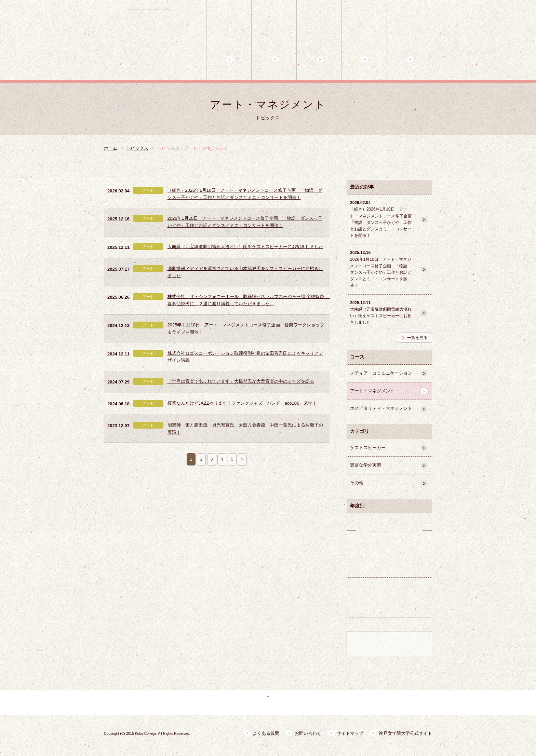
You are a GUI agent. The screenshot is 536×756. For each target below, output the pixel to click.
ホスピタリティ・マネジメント (381, 408)
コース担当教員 (364, 40)
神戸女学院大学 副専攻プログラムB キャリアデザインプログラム (150, 44)
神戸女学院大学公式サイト (405, 733)
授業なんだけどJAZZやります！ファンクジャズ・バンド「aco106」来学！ (242, 403)
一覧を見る (417, 338)
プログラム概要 (274, 40)
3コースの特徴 (319, 40)
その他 (357, 483)
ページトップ (268, 703)
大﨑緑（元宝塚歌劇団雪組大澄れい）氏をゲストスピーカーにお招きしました (245, 247)
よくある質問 (266, 733)
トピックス (137, 148)
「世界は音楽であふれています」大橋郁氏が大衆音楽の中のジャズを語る (241, 381)
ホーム (229, 40)
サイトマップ (350, 733)
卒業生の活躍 (389, 557)
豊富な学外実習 (366, 465)
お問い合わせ (308, 733)
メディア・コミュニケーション (381, 373)
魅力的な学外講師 (409, 40)
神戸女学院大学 (171, 3)
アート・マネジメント (372, 391)
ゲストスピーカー (368, 448)
